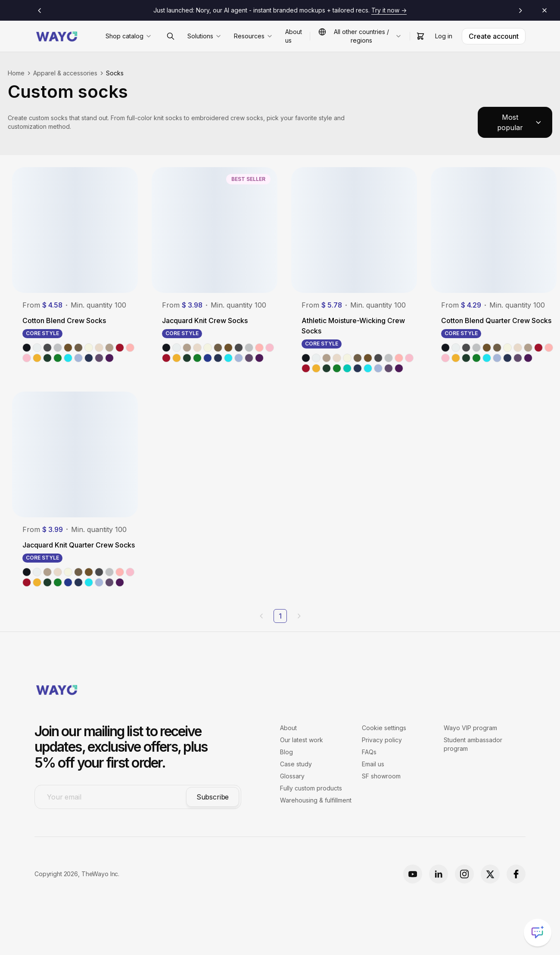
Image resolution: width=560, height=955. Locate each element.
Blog (286, 752)
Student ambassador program (473, 744)
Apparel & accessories (65, 73)
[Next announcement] (520, 10)
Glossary (292, 776)
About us (294, 36)
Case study (296, 764)
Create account (494, 36)
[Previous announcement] (40, 10)
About (288, 728)
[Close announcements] (544, 10)
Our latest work (302, 740)
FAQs (369, 752)
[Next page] (299, 616)
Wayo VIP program (470, 728)
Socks (115, 73)
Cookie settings (384, 728)
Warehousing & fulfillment (316, 800)
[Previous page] (261, 616)
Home (16, 73)
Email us (373, 764)
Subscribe (213, 797)
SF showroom (381, 776)
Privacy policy (382, 740)
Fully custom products (311, 788)
